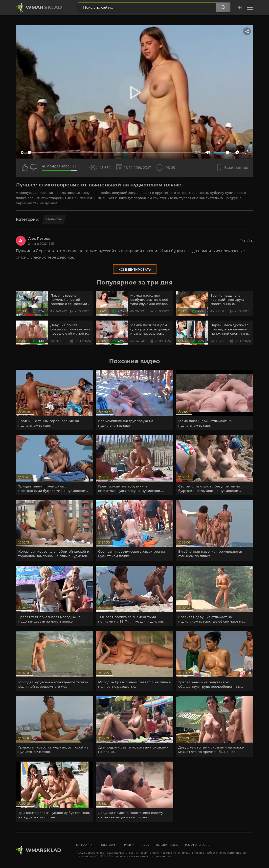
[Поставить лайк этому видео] (24, 168)
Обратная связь (167, 845)
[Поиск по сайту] (223, 7)
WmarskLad (44, 850)
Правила (128, 845)
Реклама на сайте (197, 845)
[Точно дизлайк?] (34, 168)
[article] (55, 400)
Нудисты (54, 219)
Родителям (107, 845)
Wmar (44, 7)
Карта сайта (84, 845)
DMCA (145, 845)
